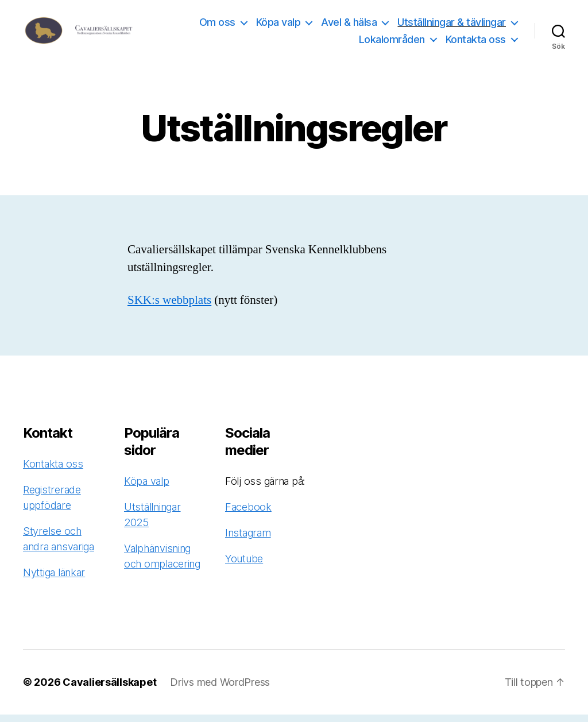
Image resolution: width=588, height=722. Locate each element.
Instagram (248, 540)
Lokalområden (392, 43)
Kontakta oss (476, 43)
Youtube (244, 566)
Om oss (217, 26)
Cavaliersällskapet (109, 690)
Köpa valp (278, 26)
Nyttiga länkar (54, 580)
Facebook (248, 514)
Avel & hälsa (349, 26)
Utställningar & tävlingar (452, 26)
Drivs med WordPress (220, 690)
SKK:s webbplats (169, 308)
